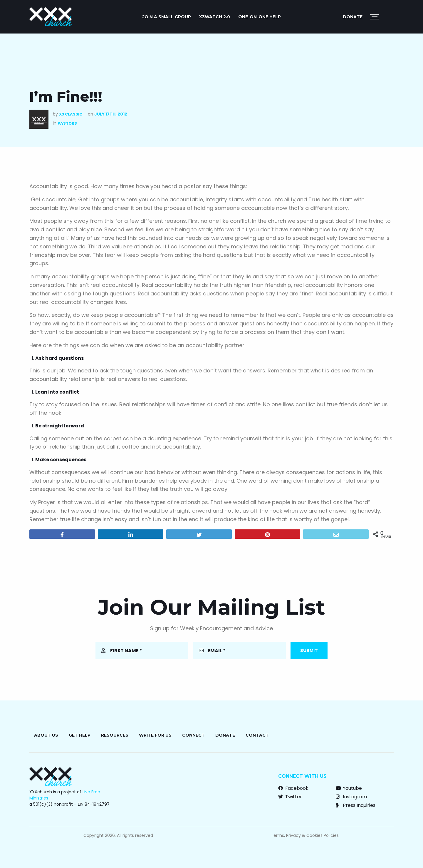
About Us (46, 735)
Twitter (290, 797)
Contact (257, 735)
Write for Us (155, 735)
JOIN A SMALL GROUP (167, 17)
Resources (115, 735)
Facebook (293, 788)
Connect (193, 735)
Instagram (351, 797)
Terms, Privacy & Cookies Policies (305, 835)
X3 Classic (71, 114)
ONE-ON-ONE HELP (260, 17)
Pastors (67, 123)
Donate (353, 17)
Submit (309, 650)
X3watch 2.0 (215, 17)
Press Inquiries (356, 805)
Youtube (349, 788)
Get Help (80, 735)
